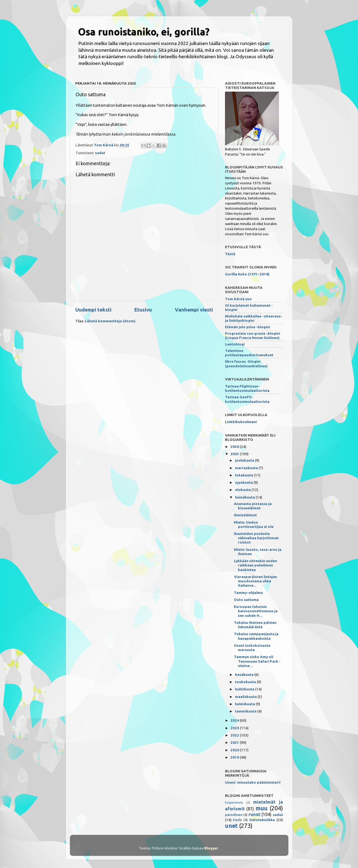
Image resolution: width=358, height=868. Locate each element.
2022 (235, 735)
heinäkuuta (245, 497)
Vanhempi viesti (194, 310)
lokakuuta (244, 475)
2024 (235, 720)
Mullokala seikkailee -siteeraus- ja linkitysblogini (254, 318)
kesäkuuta (245, 675)
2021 (235, 742)
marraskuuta (247, 468)
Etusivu (143, 310)
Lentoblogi (235, 344)
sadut (100, 153)
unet (231, 826)
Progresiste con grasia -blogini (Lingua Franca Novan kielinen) (253, 336)
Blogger (211, 848)
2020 (235, 750)
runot (254, 814)
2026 (235, 447)
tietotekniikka (262, 820)
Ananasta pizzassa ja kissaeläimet (253, 506)
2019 (235, 757)
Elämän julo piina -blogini (248, 327)
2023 (235, 728)
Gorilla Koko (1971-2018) (247, 274)
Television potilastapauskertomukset (249, 353)
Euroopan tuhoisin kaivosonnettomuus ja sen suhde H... (256, 611)
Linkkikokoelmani (241, 422)
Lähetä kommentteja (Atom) (110, 321)
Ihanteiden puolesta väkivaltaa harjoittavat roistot (256, 538)
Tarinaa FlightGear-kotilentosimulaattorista (247, 388)
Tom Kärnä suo (238, 299)
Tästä (230, 254)
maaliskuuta (246, 697)
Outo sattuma (246, 600)
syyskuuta (244, 482)
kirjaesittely (234, 803)
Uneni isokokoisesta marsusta (252, 648)
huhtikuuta (245, 689)
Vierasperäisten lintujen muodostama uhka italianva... (255, 581)
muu (262, 808)
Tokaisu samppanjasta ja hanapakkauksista (256, 636)
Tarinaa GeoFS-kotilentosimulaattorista (247, 399)
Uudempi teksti (93, 310)
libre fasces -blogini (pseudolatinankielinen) (246, 364)
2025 (235, 454)
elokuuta (243, 490)
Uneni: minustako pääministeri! (253, 782)
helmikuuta (245, 704)
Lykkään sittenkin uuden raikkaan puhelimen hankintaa (255, 565)
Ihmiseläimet (245, 515)
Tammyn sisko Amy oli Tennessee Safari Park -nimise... (257, 661)
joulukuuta (245, 460)
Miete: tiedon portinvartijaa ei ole (254, 524)
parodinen (234, 815)
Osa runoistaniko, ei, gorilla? (144, 32)
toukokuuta (246, 682)
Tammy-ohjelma (248, 593)
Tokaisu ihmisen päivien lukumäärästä (255, 625)
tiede (237, 820)
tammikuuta (246, 711)
